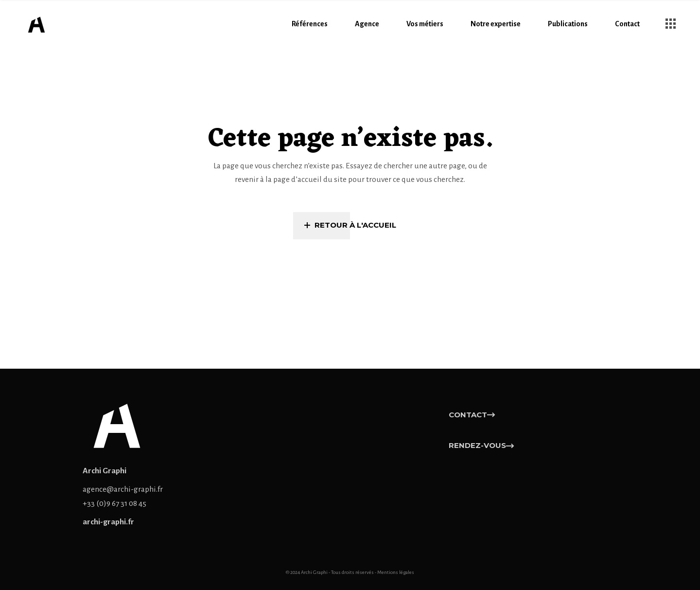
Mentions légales (396, 572)
